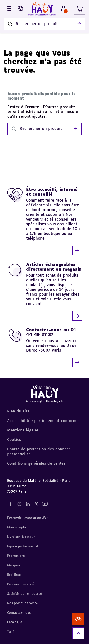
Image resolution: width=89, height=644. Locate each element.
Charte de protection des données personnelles (39, 452)
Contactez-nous (19, 613)
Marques (14, 566)
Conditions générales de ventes (36, 464)
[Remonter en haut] (78, 633)
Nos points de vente (22, 604)
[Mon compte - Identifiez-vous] (63, 9)
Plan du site (18, 412)
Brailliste (14, 575)
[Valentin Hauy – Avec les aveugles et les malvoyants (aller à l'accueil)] (42, 9)
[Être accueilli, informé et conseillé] (44, 221)
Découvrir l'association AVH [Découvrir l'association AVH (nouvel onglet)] (28, 518)
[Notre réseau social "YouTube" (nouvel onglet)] (45, 504)
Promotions (16, 556)
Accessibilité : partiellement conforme (43, 421)
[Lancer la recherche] (79, 24)
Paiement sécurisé (21, 585)
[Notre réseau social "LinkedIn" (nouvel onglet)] (28, 504)
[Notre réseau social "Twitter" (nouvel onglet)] (36, 504)
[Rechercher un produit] (44, 24)
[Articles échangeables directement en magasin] (44, 292)
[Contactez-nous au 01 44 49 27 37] (44, 347)
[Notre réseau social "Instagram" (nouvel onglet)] (19, 504)
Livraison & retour (21, 537)
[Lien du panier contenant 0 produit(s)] (80, 9)
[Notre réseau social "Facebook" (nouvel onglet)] (11, 504)
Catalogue (15, 623)
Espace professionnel (23, 547)
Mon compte (17, 528)
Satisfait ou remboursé (24, 594)
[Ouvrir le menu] (9, 9)
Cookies (14, 440)
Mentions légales (23, 431)
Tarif (10, 632)
